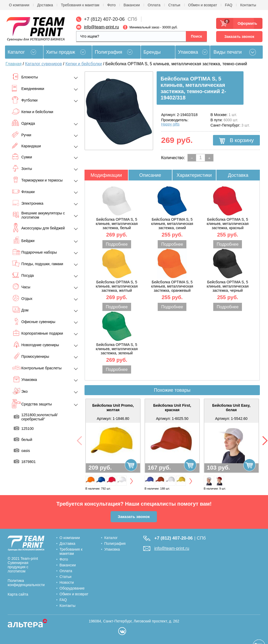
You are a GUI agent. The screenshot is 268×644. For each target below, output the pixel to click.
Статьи (174, 5)
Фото (111, 5)
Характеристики (194, 175)
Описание (150, 175)
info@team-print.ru (101, 27)
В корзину (236, 140)
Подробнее (117, 244)
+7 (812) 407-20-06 (104, 19)
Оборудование (72, 588)
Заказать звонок (239, 37)
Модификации (106, 175)
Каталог (111, 538)
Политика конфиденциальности (26, 583)
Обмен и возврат (203, 5)
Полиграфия (108, 52)
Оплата (154, 5)
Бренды (152, 52)
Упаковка (188, 52)
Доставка (45, 5)
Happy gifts (170, 124)
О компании (19, 5)
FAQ (229, 5)
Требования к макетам (80, 5)
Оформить (246, 23)
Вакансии (132, 5)
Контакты (248, 5)
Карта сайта (18, 594)
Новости (67, 582)
